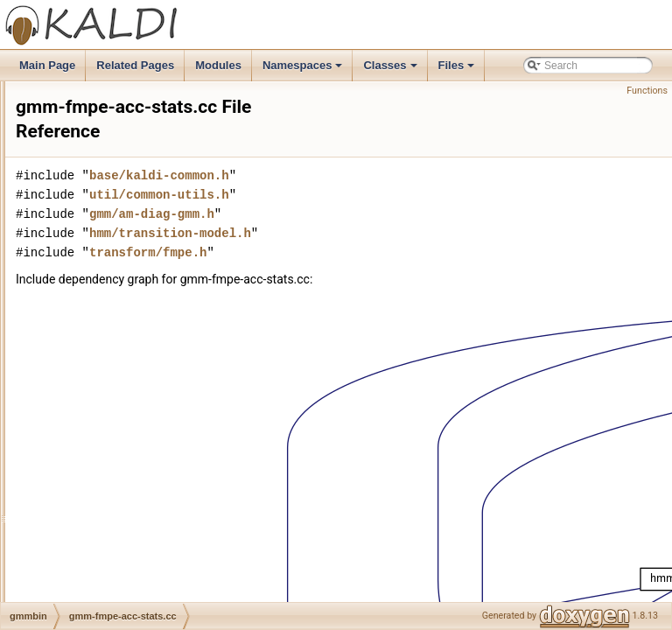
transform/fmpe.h (367, 252)
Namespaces (304, 70)
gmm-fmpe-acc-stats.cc (126, 351)
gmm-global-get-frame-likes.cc (142, 505)
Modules (218, 65)
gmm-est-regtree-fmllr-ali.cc (136, 235)
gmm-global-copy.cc (118, 428)
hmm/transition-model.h (389, 233)
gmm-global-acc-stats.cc (129, 409)
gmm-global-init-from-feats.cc (140, 582)
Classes (391, 70)
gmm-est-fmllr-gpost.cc (125, 101)
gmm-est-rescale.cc (118, 293)
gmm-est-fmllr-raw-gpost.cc (135, 120)
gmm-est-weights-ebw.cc (129, 312)
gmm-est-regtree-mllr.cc (127, 274)
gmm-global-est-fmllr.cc (126, 447)
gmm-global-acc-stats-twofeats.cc (150, 389)
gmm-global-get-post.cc (126, 524)
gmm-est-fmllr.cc (110, 158)
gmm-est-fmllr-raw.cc (120, 139)
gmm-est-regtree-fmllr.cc (129, 255)
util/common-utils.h (378, 195)
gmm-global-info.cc (116, 563)
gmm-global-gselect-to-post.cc (142, 543)
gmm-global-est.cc (115, 486)
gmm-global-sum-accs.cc (130, 601)
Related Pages (135, 65)
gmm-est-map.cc (111, 216)
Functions (647, 91)
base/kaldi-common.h (378, 175)
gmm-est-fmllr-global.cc (126, 81)
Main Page (47, 65)
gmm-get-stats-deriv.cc (125, 370)
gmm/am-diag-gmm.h (371, 214)
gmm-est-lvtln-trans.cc (123, 197)
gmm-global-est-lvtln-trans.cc (139, 466)
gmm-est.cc (99, 332)
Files (458, 70)
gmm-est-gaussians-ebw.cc (135, 178)
